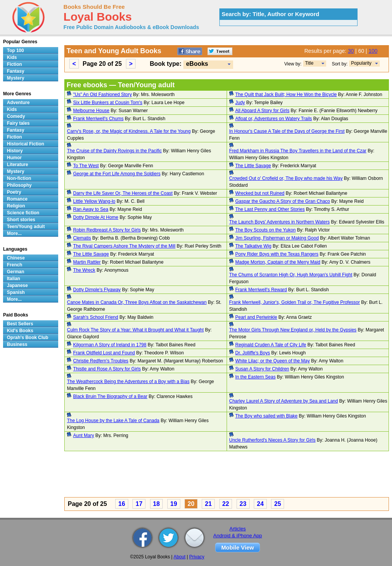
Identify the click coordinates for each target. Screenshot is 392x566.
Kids (12, 57)
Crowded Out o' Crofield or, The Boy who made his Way (286, 178)
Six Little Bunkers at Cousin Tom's (108, 103)
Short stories (21, 220)
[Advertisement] (227, 475)
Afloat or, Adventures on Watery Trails (274, 119)
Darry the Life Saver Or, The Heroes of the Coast (123, 193)
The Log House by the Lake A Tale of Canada (113, 421)
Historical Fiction (25, 144)
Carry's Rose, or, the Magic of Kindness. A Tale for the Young (129, 131)
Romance (17, 199)
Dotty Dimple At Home (96, 217)
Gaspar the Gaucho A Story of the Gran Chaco (283, 201)
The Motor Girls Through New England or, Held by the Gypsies (293, 330)
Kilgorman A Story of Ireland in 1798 (110, 345)
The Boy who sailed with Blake (267, 416)
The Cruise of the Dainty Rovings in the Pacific (114, 151)
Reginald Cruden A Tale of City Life (271, 345)
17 (139, 504)
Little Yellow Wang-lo (94, 201)
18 (157, 504)
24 (260, 504)
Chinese (16, 258)
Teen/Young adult (26, 227)
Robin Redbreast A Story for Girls (107, 230)
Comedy (16, 116)
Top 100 (15, 51)
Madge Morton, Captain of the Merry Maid (278, 262)
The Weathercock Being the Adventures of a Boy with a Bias (128, 382)
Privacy (197, 557)
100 (373, 51)
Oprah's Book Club (28, 338)
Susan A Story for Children (262, 369)
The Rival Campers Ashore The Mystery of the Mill (124, 246)
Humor (14, 158)
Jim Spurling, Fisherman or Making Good (277, 238)
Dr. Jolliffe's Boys (253, 353)
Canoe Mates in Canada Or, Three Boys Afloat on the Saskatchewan (137, 302)
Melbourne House (91, 111)
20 (191, 504)
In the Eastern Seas (256, 377)
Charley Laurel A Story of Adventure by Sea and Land (284, 401)
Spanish (16, 292)
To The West (86, 166)
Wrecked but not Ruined (260, 193)
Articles (238, 529)
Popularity (361, 63)
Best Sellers (20, 324)
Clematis (82, 238)
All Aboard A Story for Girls (262, 111)
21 (208, 504)
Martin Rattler (87, 262)
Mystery (16, 78)
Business (17, 344)
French (15, 265)
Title (309, 63)
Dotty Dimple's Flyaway (97, 290)
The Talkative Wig (253, 246)
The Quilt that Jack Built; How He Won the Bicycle (286, 95)
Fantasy (16, 71)
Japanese (17, 285)
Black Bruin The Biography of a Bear (110, 396)
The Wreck (84, 270)
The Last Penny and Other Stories (270, 209)
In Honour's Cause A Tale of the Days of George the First (287, 131)
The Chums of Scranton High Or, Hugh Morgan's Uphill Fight (291, 275)
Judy (240, 103)
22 (226, 504)
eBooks (197, 64)
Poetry (14, 192)
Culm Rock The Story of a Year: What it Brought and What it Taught (135, 330)
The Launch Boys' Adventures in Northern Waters (280, 222)
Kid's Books (20, 331)
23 (243, 504)
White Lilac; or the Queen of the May (273, 361)
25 (278, 504)
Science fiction (23, 213)
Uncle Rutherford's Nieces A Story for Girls (273, 440)
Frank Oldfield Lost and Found (104, 353)
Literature (17, 165)
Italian (14, 279)
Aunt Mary (84, 436)
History (15, 151)
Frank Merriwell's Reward (261, 290)
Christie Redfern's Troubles (101, 361)
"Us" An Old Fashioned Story (102, 95)
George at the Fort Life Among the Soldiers (117, 174)
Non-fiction (19, 178)
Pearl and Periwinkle (256, 317)
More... (14, 233)
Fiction (14, 64)
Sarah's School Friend (96, 317)
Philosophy (19, 185)
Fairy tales (18, 123)
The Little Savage (253, 166)
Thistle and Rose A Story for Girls (107, 369)
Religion (16, 206)
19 (174, 504)
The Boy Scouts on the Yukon (266, 230)
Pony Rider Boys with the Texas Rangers (277, 254)
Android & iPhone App (238, 536)
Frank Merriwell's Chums (98, 119)
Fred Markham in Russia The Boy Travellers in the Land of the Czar (298, 151)
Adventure (18, 103)
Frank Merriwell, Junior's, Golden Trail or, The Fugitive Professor (295, 302)
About (179, 557)
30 (351, 51)
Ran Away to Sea (91, 209)
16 (122, 504)
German (16, 272)
